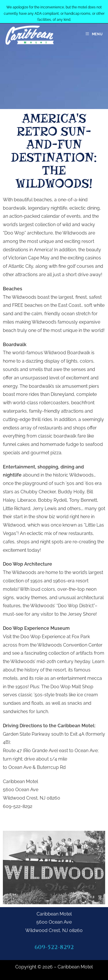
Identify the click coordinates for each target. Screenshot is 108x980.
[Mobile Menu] (94, 34)
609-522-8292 (54, 947)
